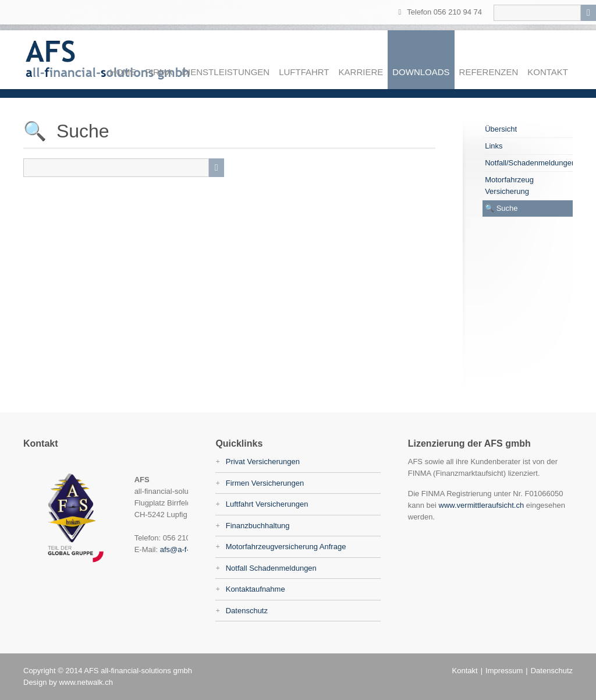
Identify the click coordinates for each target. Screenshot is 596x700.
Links (494, 146)
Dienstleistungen (226, 72)
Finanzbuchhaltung (258, 526)
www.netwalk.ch (86, 682)
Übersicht (501, 129)
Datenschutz (247, 611)
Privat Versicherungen (263, 462)
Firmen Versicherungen (265, 483)
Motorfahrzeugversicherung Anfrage (286, 547)
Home (123, 72)
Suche (507, 208)
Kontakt (548, 72)
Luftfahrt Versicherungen (267, 504)
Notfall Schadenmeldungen (271, 568)
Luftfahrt (304, 72)
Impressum (504, 671)
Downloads (421, 72)
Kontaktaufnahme (256, 589)
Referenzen (489, 72)
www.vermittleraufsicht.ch (482, 505)
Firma (159, 72)
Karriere (361, 72)
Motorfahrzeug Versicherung (509, 185)
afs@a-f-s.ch (182, 549)
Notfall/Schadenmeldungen (529, 163)
